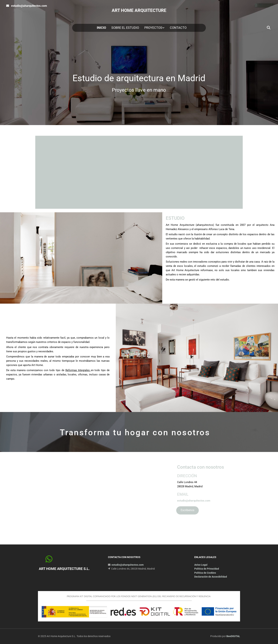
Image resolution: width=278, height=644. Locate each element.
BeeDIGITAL (233, 636)
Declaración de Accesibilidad (211, 577)
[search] (269, 28)
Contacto (178, 28)
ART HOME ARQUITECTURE (139, 10)
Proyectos (153, 28)
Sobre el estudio (125, 28)
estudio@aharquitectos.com (29, 6)
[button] (187, 510)
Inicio (101, 28)
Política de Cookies (205, 573)
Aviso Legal (201, 565)
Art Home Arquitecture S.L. (64, 569)
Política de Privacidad (207, 569)
